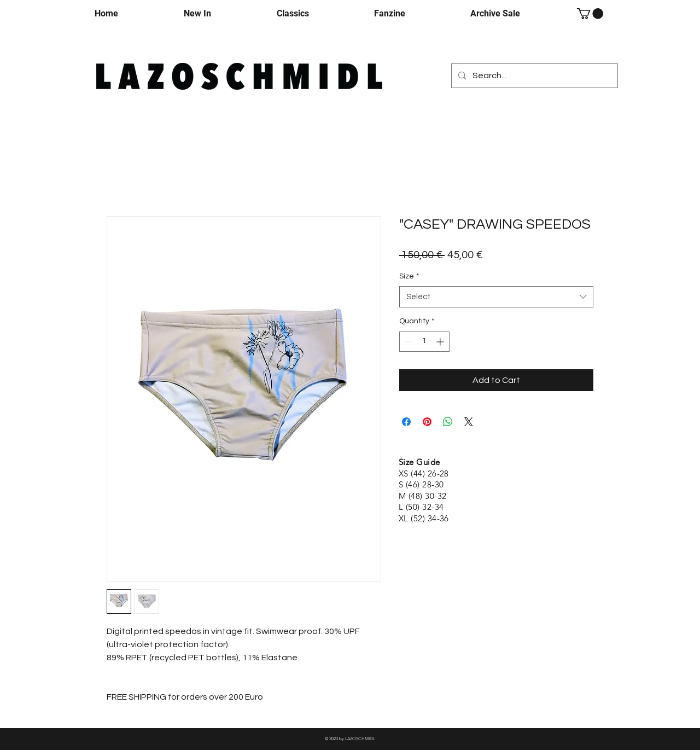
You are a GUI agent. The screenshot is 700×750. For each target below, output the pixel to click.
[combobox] (496, 297)
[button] (590, 14)
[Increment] (441, 342)
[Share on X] (469, 422)
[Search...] (533, 76)
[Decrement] (408, 342)
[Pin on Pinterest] (427, 422)
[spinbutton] (424, 342)
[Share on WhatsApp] (448, 422)
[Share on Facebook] (406, 422)
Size (409, 276)
